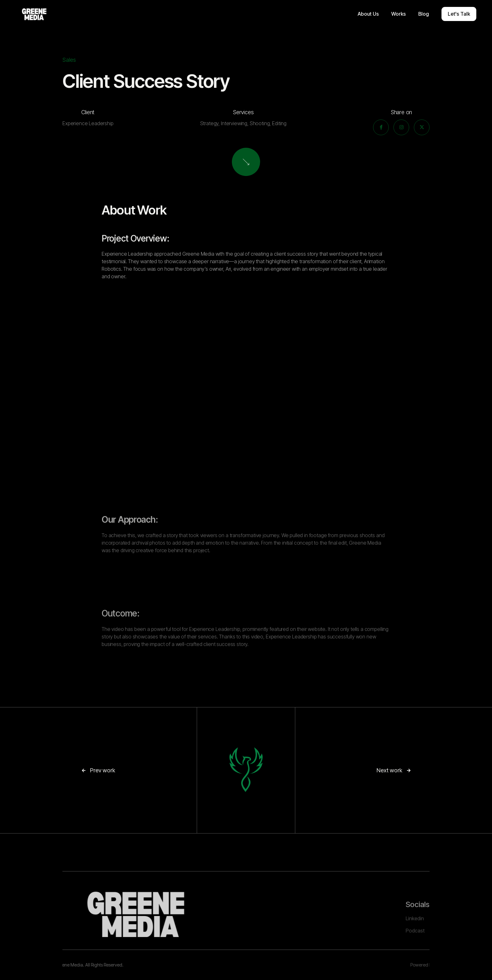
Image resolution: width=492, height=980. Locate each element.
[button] (368, 14)
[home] (34, 14)
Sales (69, 60)
